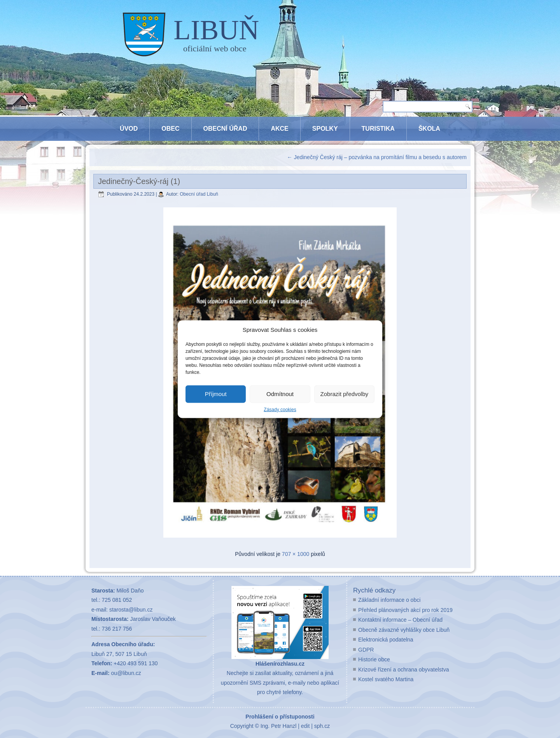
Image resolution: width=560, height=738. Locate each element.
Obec (170, 129)
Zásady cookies (280, 409)
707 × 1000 (296, 554)
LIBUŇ (216, 30)
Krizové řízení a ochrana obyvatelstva (403, 670)
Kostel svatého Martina (386, 679)
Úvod (129, 129)
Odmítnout (280, 394)
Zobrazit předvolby (344, 394)
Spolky (325, 129)
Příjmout (216, 394)
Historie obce (374, 659)
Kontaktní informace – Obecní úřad (400, 620)
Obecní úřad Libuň (199, 194)
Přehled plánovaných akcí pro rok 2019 (405, 610)
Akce (279, 129)
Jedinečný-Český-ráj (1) (139, 181)
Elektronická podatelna (386, 640)
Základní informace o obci (389, 600)
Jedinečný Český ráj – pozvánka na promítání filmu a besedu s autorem (377, 157)
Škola (429, 129)
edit (305, 726)
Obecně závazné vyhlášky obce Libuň (404, 630)
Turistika (378, 129)
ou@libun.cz (126, 673)
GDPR (366, 650)
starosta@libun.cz (131, 610)
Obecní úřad (225, 129)
